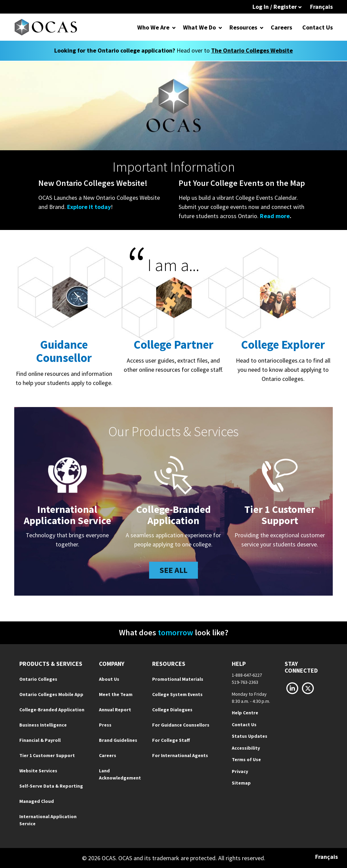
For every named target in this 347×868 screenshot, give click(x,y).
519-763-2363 (245, 682)
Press (105, 725)
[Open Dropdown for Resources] (262, 27)
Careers (281, 27)
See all (173, 570)
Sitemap (241, 783)
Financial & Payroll (40, 740)
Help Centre (245, 713)
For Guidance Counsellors (181, 725)
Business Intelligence (43, 725)
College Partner (173, 345)
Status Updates (250, 736)
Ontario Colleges (38, 679)
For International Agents (180, 755)
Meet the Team (116, 694)
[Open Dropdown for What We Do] (220, 27)
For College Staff (171, 740)
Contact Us (318, 27)
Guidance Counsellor (64, 351)
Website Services (38, 771)
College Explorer (283, 345)
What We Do (199, 27)
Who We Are (153, 27)
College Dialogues (172, 710)
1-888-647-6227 (247, 675)
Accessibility (246, 748)
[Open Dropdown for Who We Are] (174, 27)
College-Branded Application (173, 515)
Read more (275, 216)
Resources (243, 27)
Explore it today (89, 207)
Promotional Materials (178, 679)
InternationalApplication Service (67, 515)
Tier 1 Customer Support (47, 755)
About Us (109, 679)
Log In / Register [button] (277, 7)
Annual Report (115, 710)
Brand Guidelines (118, 740)
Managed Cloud (37, 801)
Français (321, 7)
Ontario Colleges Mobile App (51, 694)
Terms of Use (246, 759)
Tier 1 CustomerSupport (280, 515)
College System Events (177, 694)
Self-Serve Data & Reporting (51, 786)
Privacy (240, 771)
